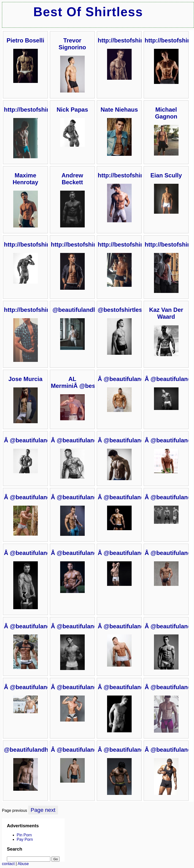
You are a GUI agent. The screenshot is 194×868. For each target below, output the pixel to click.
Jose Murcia (25, 379)
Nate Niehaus (119, 110)
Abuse (23, 864)
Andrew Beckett (72, 179)
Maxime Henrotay (25, 179)
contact (8, 864)
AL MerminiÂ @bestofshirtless (89, 382)
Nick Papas (72, 110)
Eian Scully (166, 175)
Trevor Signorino (72, 44)
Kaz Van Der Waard (166, 313)
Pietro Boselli (25, 40)
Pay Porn (25, 839)
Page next (43, 810)
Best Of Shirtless (88, 12)
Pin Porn (24, 835)
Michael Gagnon (166, 113)
